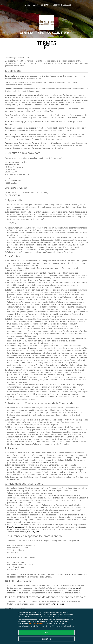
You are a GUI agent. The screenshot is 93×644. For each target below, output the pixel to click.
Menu (28, 5)
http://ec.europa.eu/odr (18, 527)
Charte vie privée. (57, 604)
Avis (35, 5)
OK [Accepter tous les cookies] (47, 633)
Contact (45, 5)
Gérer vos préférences (36, 624)
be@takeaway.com (19, 188)
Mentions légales (62, 5)
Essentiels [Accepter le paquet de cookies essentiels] (46, 639)
